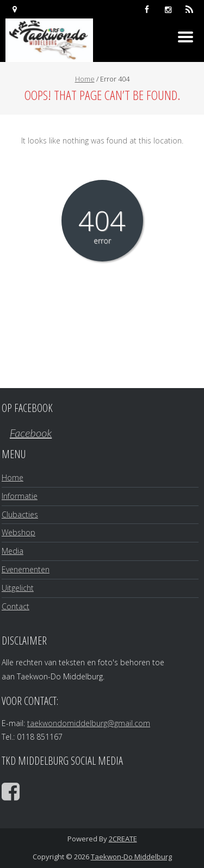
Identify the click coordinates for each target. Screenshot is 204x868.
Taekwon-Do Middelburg (131, 857)
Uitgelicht (18, 588)
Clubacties (20, 514)
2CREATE (123, 839)
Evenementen (26, 569)
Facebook (31, 433)
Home (85, 79)
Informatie (20, 496)
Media (13, 551)
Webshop (18, 532)
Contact (16, 606)
